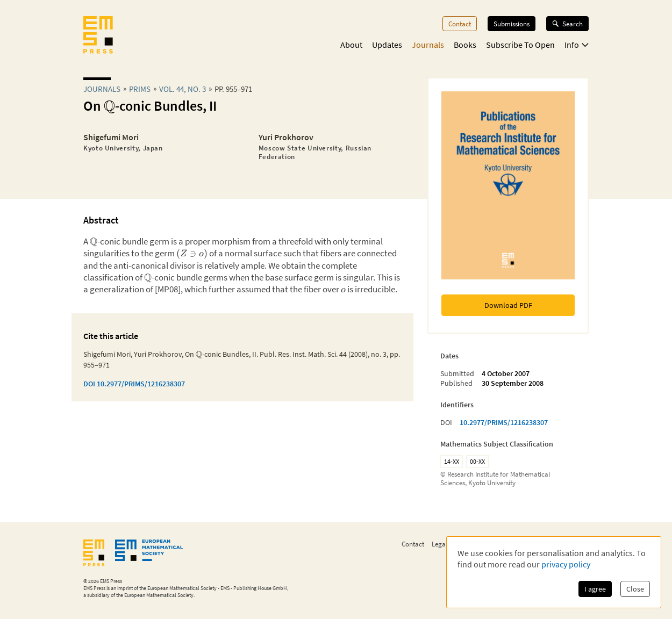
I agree (595, 589)
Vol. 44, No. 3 (183, 89)
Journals (428, 45)
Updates (387, 45)
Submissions (512, 24)
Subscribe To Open (520, 45)
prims (140, 89)
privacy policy (566, 564)
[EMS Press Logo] (98, 36)
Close (635, 589)
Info (577, 45)
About (351, 45)
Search (567, 24)
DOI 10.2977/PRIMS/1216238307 (134, 384)
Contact (460, 24)
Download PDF (508, 305)
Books (465, 45)
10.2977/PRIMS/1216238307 (504, 422)
